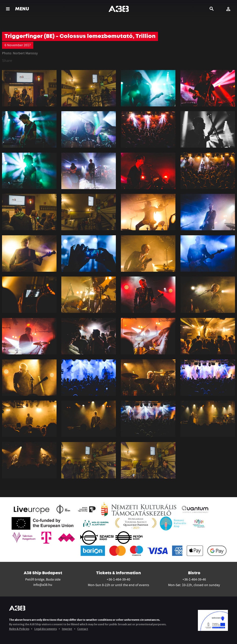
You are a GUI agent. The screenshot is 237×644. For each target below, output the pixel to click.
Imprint (67, 629)
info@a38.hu (43, 585)
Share (7, 60)
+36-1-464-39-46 (194, 579)
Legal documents (46, 629)
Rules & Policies (19, 629)
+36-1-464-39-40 (118, 579)
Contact (83, 629)
